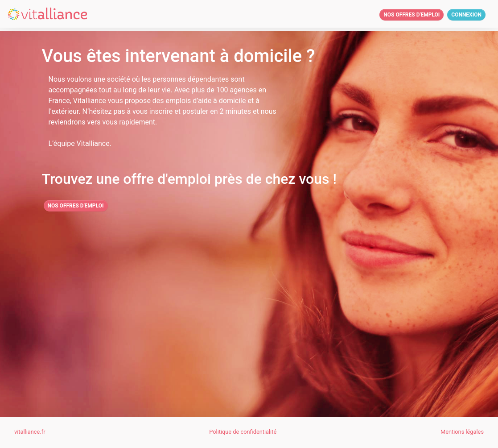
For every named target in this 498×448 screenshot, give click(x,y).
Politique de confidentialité (243, 432)
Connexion (466, 15)
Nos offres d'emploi (412, 15)
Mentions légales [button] (462, 432)
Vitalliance (90, 101)
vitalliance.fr (30, 432)
